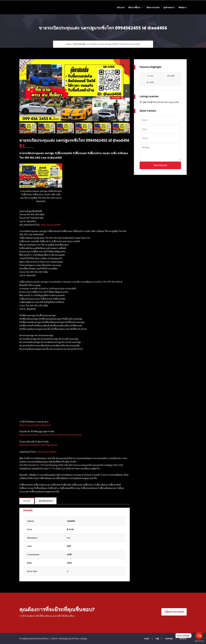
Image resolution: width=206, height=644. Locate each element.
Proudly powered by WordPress (34, 638)
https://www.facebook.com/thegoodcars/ (38, 445)
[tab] (27, 501)
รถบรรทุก (169, 639)
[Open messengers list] (199, 636)
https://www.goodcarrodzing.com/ (35, 425)
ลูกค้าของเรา (169, 7)
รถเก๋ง (69, 563)
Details (27, 501)
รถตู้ (157, 639)
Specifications (46, 501)
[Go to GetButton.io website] (199, 641)
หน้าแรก (121, 7)
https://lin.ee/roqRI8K (51, 225)
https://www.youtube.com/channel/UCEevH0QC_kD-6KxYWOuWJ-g (50, 435)
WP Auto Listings (79, 638)
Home (69, 44)
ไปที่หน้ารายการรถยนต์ (174, 612)
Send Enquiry (160, 165)
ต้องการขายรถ (153, 7)
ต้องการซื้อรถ (134, 7)
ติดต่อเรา (183, 7)
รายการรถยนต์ (79, 44)
